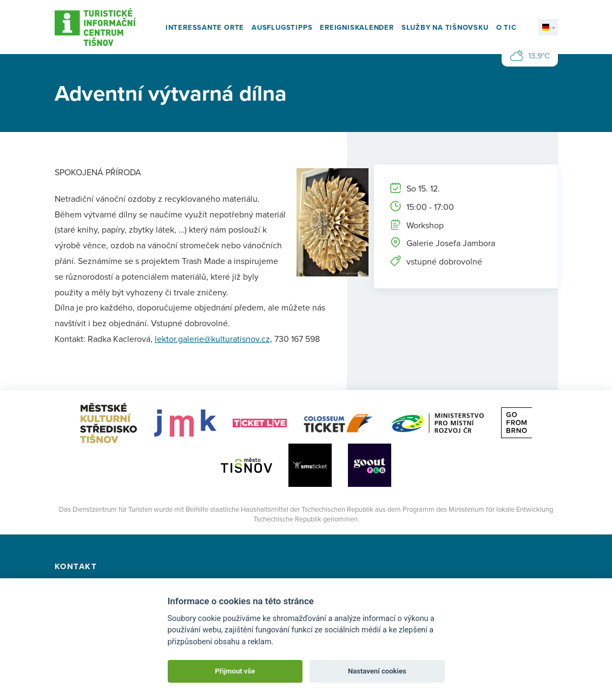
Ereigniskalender (357, 27)
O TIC (506, 27)
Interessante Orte (205, 27)
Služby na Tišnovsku (445, 27)
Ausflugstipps (282, 27)
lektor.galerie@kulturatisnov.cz (212, 339)
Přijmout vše (235, 671)
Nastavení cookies (377, 671)
